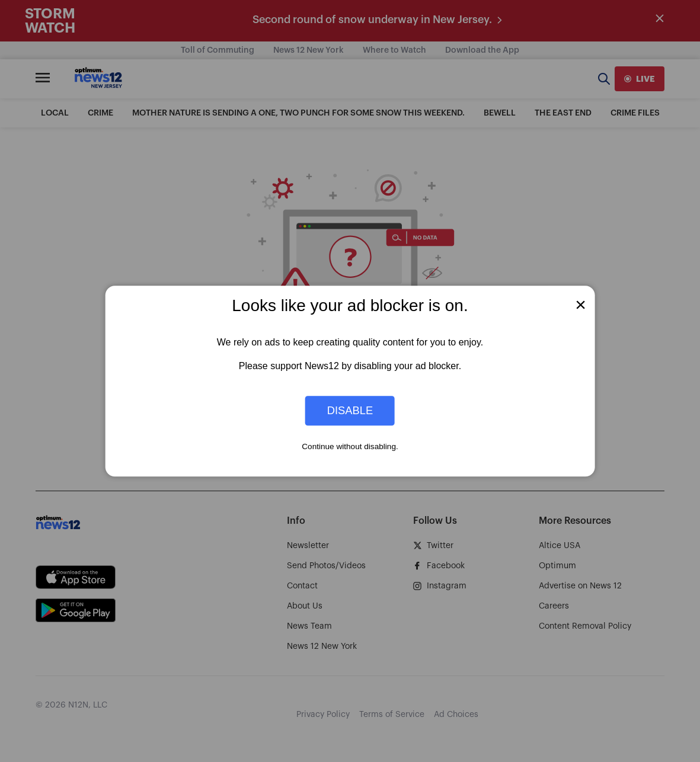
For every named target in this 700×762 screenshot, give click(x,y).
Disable (350, 410)
